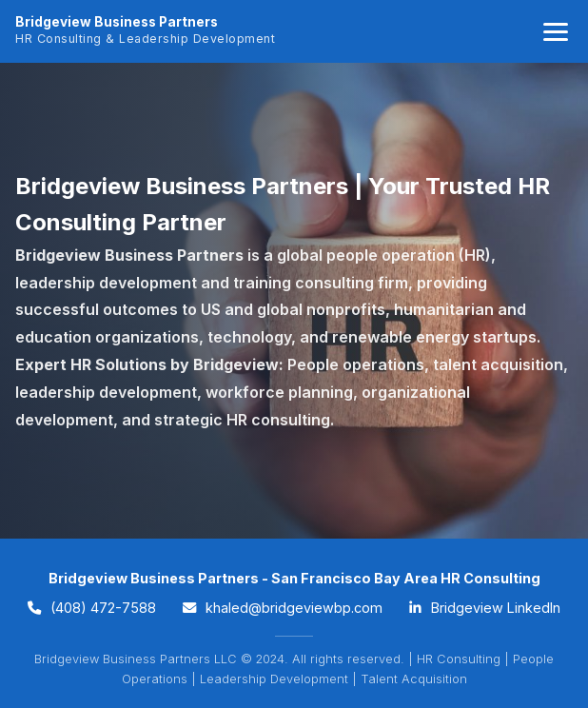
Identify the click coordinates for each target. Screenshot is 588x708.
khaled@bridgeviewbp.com (283, 608)
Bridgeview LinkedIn (485, 608)
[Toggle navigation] (556, 32)
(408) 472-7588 (92, 608)
